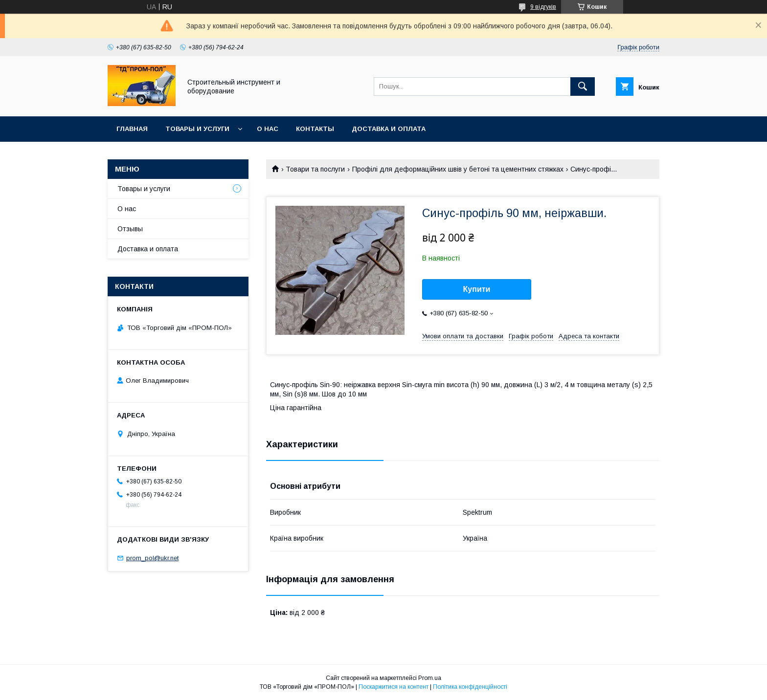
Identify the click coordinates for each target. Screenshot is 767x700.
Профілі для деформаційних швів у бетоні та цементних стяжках (458, 169)
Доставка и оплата (389, 129)
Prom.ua (430, 678)
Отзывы (130, 229)
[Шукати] (583, 87)
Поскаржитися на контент (394, 687)
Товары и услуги (197, 129)
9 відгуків (543, 7)
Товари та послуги (315, 169)
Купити (477, 289)
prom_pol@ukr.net (152, 558)
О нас (268, 129)
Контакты (315, 129)
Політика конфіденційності (470, 687)
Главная (132, 129)
